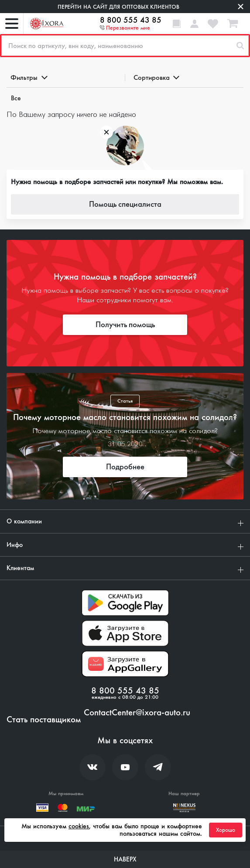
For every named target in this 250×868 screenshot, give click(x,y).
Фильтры (28, 77)
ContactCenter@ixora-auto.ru (137, 713)
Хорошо (226, 830)
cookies (79, 826)
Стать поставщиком (44, 720)
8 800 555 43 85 (131, 20)
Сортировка (156, 77)
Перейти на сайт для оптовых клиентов (118, 7)
